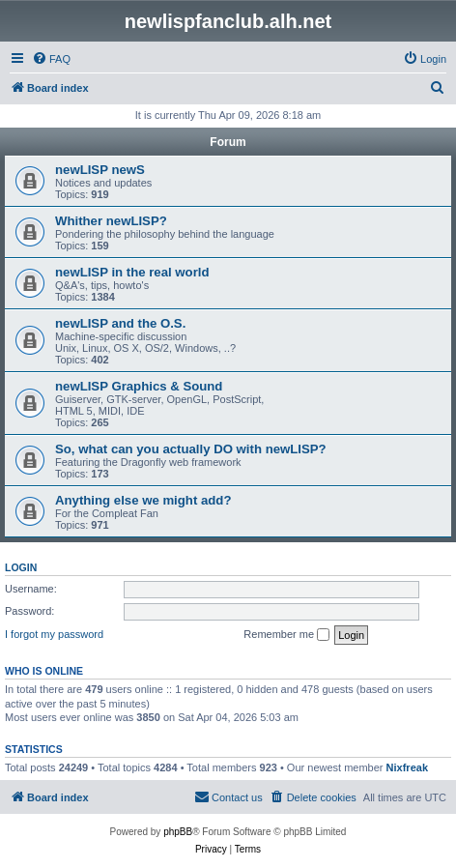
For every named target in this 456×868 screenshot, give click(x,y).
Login (21, 567)
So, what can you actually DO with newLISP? (191, 449)
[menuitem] (51, 59)
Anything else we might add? (143, 500)
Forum (228, 142)
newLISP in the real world (132, 272)
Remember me (286, 635)
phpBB (178, 832)
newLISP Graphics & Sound (139, 386)
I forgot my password (54, 634)
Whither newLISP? (111, 221)
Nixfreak (407, 767)
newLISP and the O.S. (120, 323)
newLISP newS (100, 170)
